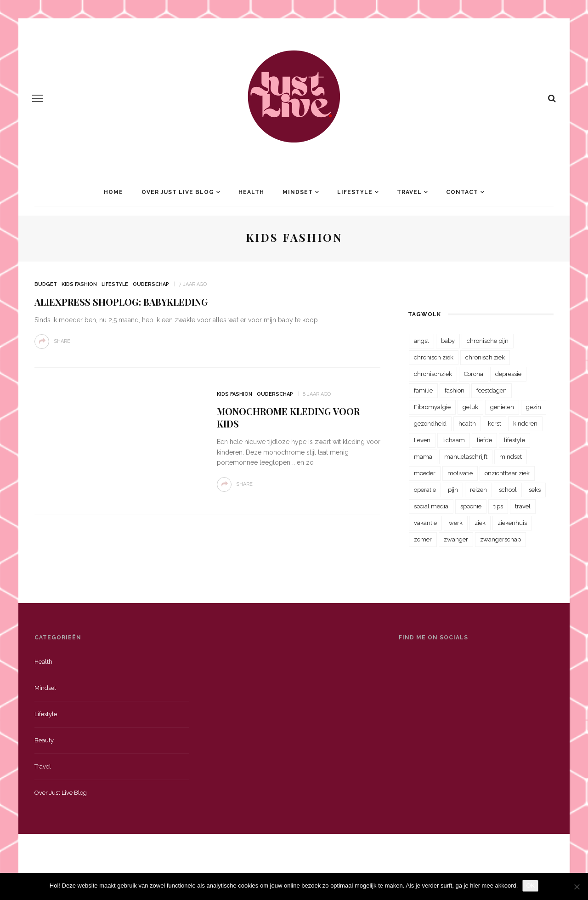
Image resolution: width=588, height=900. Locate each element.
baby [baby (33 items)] (448, 341)
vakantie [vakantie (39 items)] (425, 523)
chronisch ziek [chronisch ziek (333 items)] (434, 357)
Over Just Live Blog (178, 192)
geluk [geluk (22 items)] (470, 407)
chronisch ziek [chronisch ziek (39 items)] (485, 357)
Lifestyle (355, 192)
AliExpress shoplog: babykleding (121, 302)
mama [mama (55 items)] (423, 457)
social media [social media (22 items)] (431, 506)
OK (530, 886)
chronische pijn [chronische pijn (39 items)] (488, 341)
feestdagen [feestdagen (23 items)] (492, 390)
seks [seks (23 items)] (535, 490)
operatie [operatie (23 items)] (425, 490)
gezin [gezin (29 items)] (534, 407)
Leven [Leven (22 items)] (422, 440)
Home (113, 192)
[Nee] (577, 887)
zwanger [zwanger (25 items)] (456, 539)
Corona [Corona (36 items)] (474, 374)
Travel (409, 192)
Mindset (298, 192)
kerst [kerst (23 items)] (495, 424)
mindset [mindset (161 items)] (511, 457)
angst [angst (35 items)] (421, 341)
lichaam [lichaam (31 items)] (454, 440)
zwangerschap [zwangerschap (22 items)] (500, 539)
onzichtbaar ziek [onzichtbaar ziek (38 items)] (507, 473)
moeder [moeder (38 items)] (425, 473)
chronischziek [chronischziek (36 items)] (433, 374)
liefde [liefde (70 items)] (484, 440)
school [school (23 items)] (508, 490)
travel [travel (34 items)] (523, 506)
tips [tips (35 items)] (498, 506)
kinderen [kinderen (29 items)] (525, 424)
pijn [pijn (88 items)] (453, 490)
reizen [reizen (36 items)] (478, 490)
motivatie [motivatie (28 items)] (460, 473)
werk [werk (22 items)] (456, 523)
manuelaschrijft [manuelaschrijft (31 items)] (466, 457)
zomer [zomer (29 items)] (423, 539)
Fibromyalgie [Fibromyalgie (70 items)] (432, 407)
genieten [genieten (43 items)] (502, 407)
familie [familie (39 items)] (423, 390)
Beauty (44, 740)
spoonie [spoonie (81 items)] (471, 506)
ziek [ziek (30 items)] (480, 523)
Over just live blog (61, 793)
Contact (462, 192)
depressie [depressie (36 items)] (508, 374)
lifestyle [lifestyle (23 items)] (514, 440)
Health (251, 192)
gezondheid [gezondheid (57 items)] (430, 424)
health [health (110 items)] (467, 424)
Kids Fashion (79, 284)
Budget (46, 284)
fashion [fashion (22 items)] (455, 390)
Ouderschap (151, 284)
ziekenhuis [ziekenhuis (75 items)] (512, 523)
